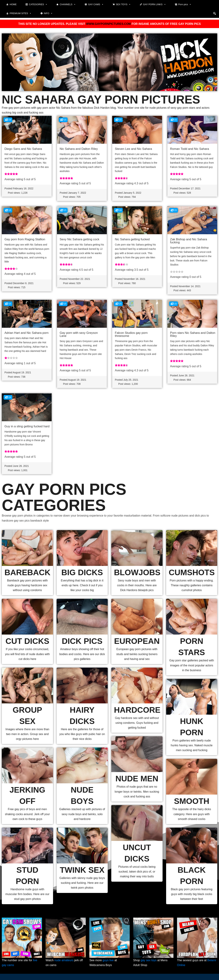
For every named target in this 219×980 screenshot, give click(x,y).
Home (13, 4)
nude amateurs (64, 960)
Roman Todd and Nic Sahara (190, 149)
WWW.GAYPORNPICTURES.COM (108, 24)
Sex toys (123, 4)
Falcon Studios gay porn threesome (131, 334)
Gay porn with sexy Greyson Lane (79, 334)
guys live (108, 960)
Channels (68, 4)
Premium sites (21, 13)
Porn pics (185, 4)
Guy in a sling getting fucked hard (27, 426)
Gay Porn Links (155, 4)
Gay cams (96, 4)
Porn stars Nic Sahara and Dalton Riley (193, 334)
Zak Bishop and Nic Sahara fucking (189, 241)
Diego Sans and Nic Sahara (23, 149)
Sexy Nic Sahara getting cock (79, 239)
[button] (215, 13)
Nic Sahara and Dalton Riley (79, 149)
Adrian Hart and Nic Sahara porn (27, 333)
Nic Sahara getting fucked (132, 239)
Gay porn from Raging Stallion (25, 239)
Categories (38, 4)
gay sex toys (149, 960)
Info (48, 13)
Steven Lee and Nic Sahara (133, 149)
